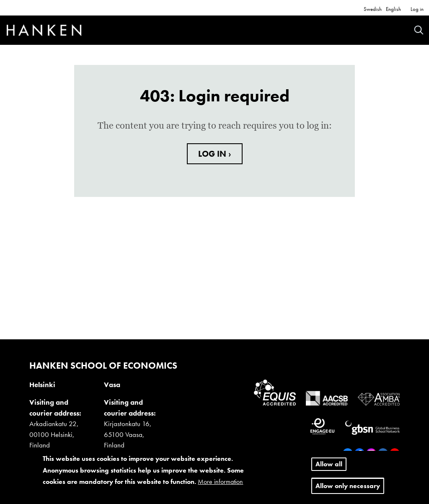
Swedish (373, 9)
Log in (417, 9)
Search (419, 30)
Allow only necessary (348, 487)
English (393, 9)
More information (220, 483)
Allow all (329, 466)
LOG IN (213, 154)
